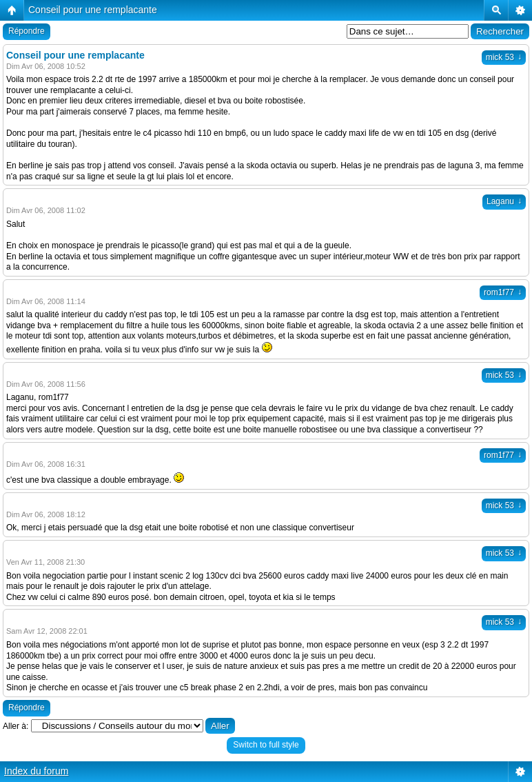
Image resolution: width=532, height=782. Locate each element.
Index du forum (36, 771)
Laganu (504, 201)
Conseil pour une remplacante (93, 10)
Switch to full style (266, 745)
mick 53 (504, 57)
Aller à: (16, 726)
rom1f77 (503, 292)
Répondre (27, 31)
